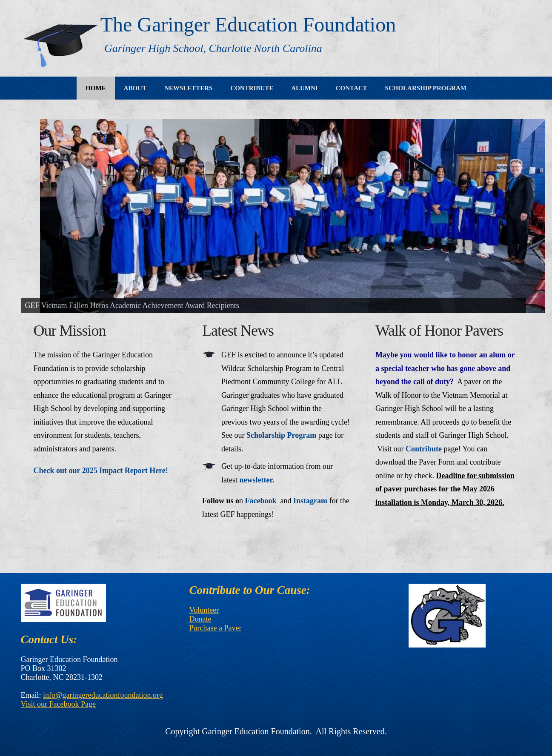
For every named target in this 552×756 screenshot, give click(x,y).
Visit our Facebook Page (58, 704)
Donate (200, 619)
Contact (352, 88)
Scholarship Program (426, 88)
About (135, 88)
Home (96, 88)
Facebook (261, 501)
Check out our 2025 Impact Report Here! (101, 471)
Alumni (305, 88)
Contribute (252, 88)
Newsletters (188, 88)
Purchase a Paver (216, 628)
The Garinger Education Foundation (248, 24)
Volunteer (204, 610)
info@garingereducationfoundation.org (103, 695)
